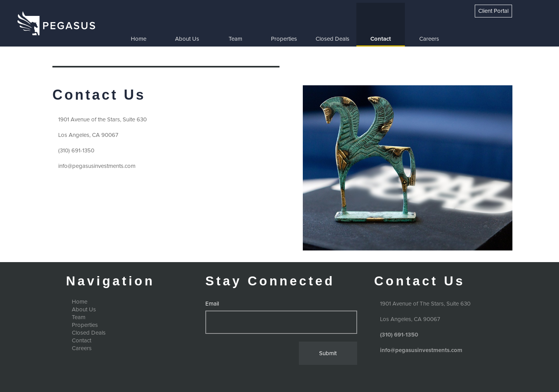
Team (235, 39)
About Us (187, 39)
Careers (429, 39)
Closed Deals (332, 39)
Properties (284, 39)
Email (212, 304)
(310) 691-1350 (76, 151)
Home (139, 39)
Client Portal (493, 11)
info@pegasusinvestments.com (97, 166)
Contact (381, 39)
